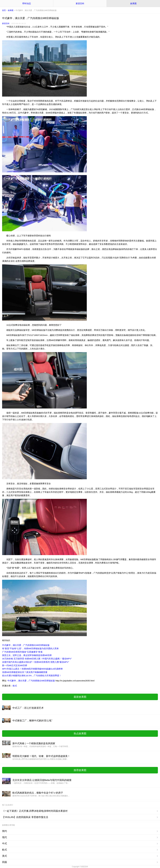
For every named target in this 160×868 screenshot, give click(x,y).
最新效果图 (80, 697)
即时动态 (27, 3)
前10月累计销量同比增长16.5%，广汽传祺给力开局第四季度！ (32, 676)
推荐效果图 (80, 770)
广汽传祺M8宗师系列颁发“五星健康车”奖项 (22, 652)
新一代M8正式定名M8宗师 (15, 665)
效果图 (133, 3)
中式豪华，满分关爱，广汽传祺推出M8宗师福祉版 (26, 645)
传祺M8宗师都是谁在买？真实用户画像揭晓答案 (25, 672)
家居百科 (80, 3)
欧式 (15, 686)
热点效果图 (80, 734)
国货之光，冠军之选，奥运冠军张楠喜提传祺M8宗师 (27, 655)
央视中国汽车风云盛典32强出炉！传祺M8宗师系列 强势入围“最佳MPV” (36, 662)
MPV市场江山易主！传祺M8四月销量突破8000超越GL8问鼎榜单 (32, 669)
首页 (4, 10)
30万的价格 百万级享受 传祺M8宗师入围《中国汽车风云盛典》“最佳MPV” (37, 659)
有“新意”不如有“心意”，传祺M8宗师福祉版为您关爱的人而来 (30, 648)
